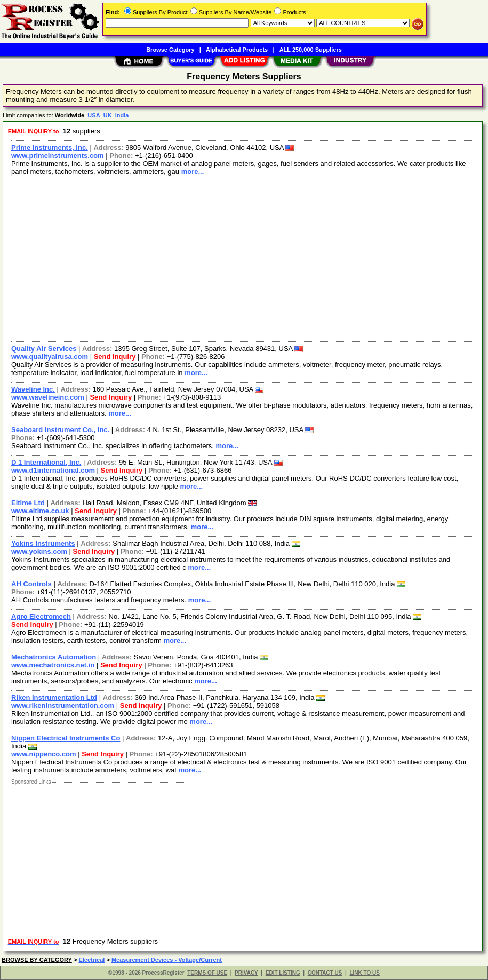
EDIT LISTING (283, 973)
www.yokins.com (39, 551)
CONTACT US (325, 973)
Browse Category (170, 50)
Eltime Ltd (28, 503)
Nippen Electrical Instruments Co (66, 738)
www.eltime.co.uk (40, 511)
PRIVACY (246, 973)
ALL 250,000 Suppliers (311, 50)
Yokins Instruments (43, 543)
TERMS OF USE (207, 973)
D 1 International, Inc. (46, 462)
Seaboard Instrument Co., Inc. (60, 430)
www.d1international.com (53, 470)
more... (193, 172)
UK (108, 115)
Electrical (91, 960)
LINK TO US (364, 973)
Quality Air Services (44, 349)
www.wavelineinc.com (48, 397)
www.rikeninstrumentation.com (63, 706)
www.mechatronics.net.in (53, 665)
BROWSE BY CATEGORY (37, 960)
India (122, 115)
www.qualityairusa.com (50, 357)
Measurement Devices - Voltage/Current (167, 960)
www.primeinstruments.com (58, 156)
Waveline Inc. (33, 389)
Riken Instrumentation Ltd (54, 698)
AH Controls (31, 584)
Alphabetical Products (237, 50)
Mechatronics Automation (54, 657)
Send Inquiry (115, 357)
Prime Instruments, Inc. (50, 148)
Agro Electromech (41, 616)
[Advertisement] (243, 261)
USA (94, 115)
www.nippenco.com (44, 754)
